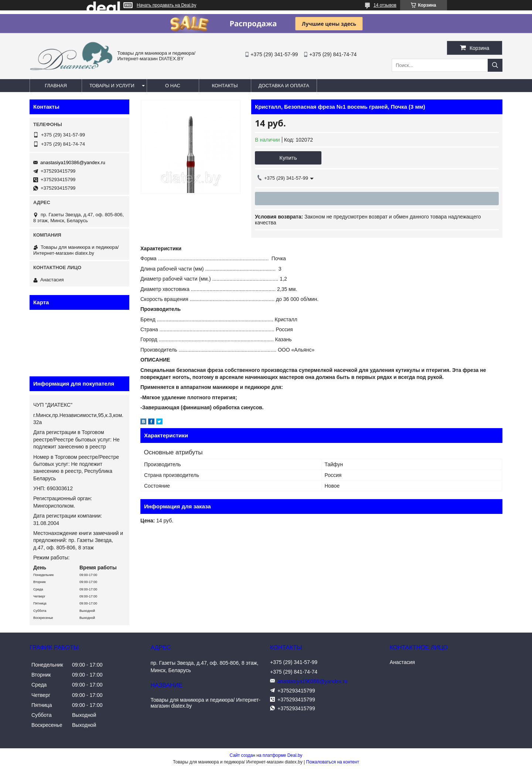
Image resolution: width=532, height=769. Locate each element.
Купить (288, 158)
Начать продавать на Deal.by (166, 5)
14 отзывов (385, 5)
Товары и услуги (112, 86)
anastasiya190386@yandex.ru (73, 162)
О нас (173, 86)
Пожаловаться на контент (333, 762)
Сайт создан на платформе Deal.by (266, 755)
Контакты (225, 86)
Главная (56, 86)
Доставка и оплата (284, 86)
